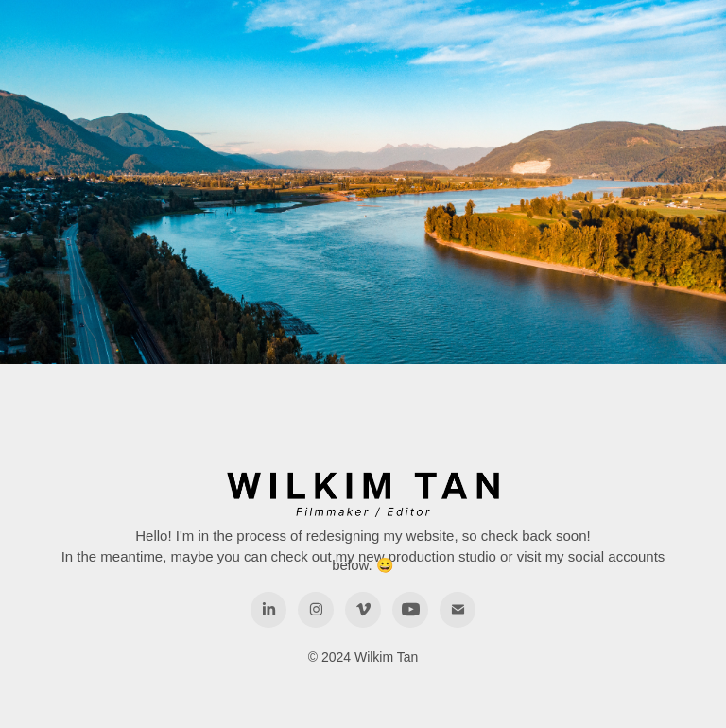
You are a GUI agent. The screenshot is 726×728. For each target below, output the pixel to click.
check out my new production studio (383, 556)
